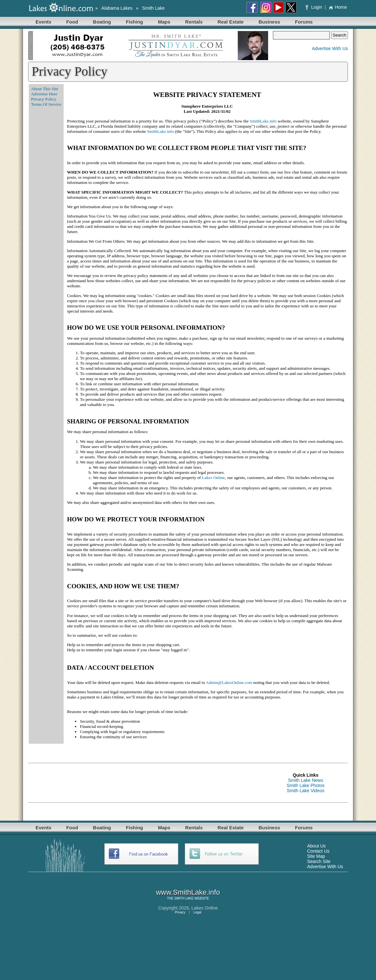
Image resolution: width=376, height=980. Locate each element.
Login (314, 7)
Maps (164, 22)
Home (338, 7)
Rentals (194, 22)
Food (72, 22)
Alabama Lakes (117, 8)
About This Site (45, 89)
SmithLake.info (263, 121)
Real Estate (231, 22)
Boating (102, 22)
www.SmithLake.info (188, 892)
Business (269, 22)
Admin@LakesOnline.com (229, 682)
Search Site (319, 861)
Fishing (135, 22)
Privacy (180, 912)
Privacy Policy (44, 99)
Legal (197, 912)
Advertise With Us (330, 48)
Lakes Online (213, 478)
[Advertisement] (146, 783)
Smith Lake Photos (306, 785)
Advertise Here (44, 94)
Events (43, 22)
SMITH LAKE (184, 898)
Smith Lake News (306, 780)
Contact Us (318, 851)
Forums (304, 22)
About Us (317, 846)
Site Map (316, 856)
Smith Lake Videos (306, 791)
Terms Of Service (46, 104)
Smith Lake (153, 8)
